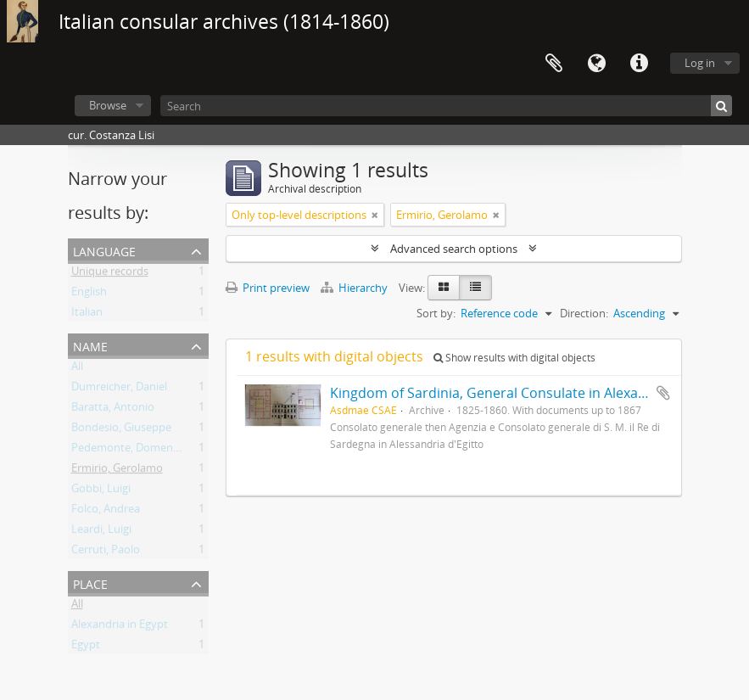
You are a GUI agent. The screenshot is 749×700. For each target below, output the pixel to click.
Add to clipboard (663, 393)
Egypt (86, 647)
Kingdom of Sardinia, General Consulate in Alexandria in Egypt (528, 393)
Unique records (110, 274)
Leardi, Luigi (101, 532)
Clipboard (554, 64)
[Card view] (444, 288)
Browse (108, 105)
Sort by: (436, 313)
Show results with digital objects (514, 358)
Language (596, 64)
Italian (87, 315)
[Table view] (475, 288)
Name (90, 345)
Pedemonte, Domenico (129, 451)
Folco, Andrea (106, 512)
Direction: (584, 313)
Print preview (268, 288)
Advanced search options (454, 249)
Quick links (639, 64)
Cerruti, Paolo (106, 552)
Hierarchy (355, 288)
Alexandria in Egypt (120, 627)
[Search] (446, 106)
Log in (700, 63)
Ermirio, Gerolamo (117, 471)
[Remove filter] (375, 215)
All (77, 369)
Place (90, 582)
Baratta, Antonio (113, 410)
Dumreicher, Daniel (119, 389)
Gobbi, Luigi (101, 491)
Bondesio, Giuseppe (121, 430)
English (89, 294)
